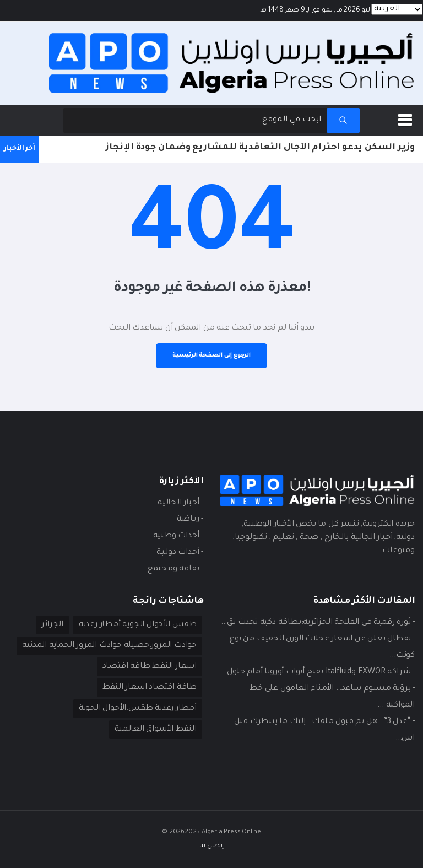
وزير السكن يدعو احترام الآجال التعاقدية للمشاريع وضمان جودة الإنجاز (260, 148)
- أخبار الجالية (180, 503)
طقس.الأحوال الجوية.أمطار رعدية (138, 625)
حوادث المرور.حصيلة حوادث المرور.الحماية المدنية (109, 646)
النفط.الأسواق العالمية (156, 730)
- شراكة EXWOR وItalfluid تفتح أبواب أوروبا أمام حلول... (318, 672)
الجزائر (52, 625)
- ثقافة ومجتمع (175, 569)
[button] (407, 118)
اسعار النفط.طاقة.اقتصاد (150, 667)
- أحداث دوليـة (180, 553)
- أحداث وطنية (178, 536)
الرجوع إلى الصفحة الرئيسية (211, 355)
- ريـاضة (190, 520)
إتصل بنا (211, 846)
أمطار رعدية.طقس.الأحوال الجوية (138, 709)
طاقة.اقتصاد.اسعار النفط (150, 688)
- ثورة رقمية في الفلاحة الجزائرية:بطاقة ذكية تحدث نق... (318, 623)
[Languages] (397, 9)
